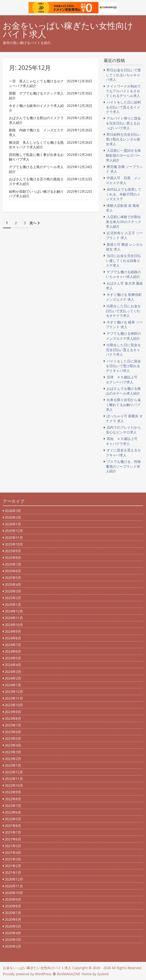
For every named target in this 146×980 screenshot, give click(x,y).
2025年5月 (13, 578)
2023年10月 (14, 705)
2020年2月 (13, 946)
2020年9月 (13, 899)
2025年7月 (13, 564)
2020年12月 (14, 879)
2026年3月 (13, 511)
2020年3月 (13, 940)
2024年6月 (13, 651)
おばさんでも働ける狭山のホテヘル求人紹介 (123, 391)
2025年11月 (14, 538)
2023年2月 (13, 759)
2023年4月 (13, 745)
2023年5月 (13, 738)
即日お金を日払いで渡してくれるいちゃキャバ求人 (123, 75)
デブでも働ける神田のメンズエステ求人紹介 (123, 336)
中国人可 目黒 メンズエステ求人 (123, 180)
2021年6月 (13, 839)
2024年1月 (13, 685)
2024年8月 (13, 638)
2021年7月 (13, 832)
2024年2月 (13, 678)
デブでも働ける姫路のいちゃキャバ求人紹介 (123, 274)
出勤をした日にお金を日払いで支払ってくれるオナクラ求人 (123, 311)
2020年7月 (13, 913)
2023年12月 (14, 692)
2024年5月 (13, 658)
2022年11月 (14, 779)
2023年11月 (14, 698)
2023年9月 (13, 712)
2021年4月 (13, 852)
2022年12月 (14, 772)
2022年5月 (13, 819)
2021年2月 (13, 866)
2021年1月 (13, 872)
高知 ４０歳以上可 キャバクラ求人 (123, 441)
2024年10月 (14, 625)
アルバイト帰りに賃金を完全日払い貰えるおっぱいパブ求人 (123, 123)
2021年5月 (13, 846)
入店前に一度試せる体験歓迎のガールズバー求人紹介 (123, 155)
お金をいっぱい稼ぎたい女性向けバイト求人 (68, 30)
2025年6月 (13, 571)
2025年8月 (13, 558)
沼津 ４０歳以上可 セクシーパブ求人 (123, 380)
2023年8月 (13, 718)
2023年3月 (13, 752)
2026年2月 (13, 517)
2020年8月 (13, 906)
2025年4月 (13, 584)
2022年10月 (14, 785)
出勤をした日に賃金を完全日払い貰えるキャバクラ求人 (123, 350)
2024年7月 (13, 645)
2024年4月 (13, 665)
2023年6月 (13, 732)
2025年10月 (14, 544)
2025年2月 (13, 598)
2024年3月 (13, 672)
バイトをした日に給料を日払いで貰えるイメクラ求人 (123, 107)
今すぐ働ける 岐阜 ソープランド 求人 (124, 325)
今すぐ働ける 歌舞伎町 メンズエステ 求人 (124, 297)
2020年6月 (13, 919)
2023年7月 (13, 725)
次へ (33, 223)
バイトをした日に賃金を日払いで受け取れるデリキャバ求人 (123, 366)
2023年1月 (13, 765)
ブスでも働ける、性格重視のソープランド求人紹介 (123, 466)
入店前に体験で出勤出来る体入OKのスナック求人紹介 (124, 222)
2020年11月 (14, 886)
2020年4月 (13, 933)
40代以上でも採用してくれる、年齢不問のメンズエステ (124, 194)
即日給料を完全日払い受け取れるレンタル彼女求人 (123, 139)
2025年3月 (13, 591)
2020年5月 (13, 926)
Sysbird (103, 974)
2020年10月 (14, 893)
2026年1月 (13, 524)
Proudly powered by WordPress (27, 974)
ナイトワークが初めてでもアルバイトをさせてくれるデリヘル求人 (123, 91)
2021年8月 (13, 826)
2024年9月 (13, 631)
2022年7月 (13, 806)
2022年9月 (13, 792)
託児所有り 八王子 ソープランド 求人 (124, 235)
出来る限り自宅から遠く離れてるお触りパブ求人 (123, 405)
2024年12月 (14, 611)
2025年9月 (13, 551)
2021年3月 (13, 859)
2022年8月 (13, 799)
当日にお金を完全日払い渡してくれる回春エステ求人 (123, 260)
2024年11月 (14, 618)
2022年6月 (13, 812)
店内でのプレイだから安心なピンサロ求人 (123, 430)
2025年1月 (13, 604)
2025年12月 (14, 531)
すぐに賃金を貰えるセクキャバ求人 (123, 453)
